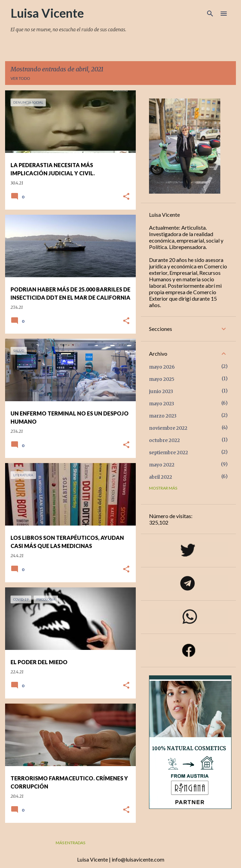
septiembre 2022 (169, 453)
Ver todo (20, 78)
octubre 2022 (164, 440)
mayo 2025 (162, 379)
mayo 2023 (162, 404)
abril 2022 (161, 477)
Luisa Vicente (47, 13)
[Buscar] (210, 14)
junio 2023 (161, 391)
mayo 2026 (162, 367)
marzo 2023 (163, 416)
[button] (126, 197)
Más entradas (70, 843)
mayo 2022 (162, 465)
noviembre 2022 (168, 428)
